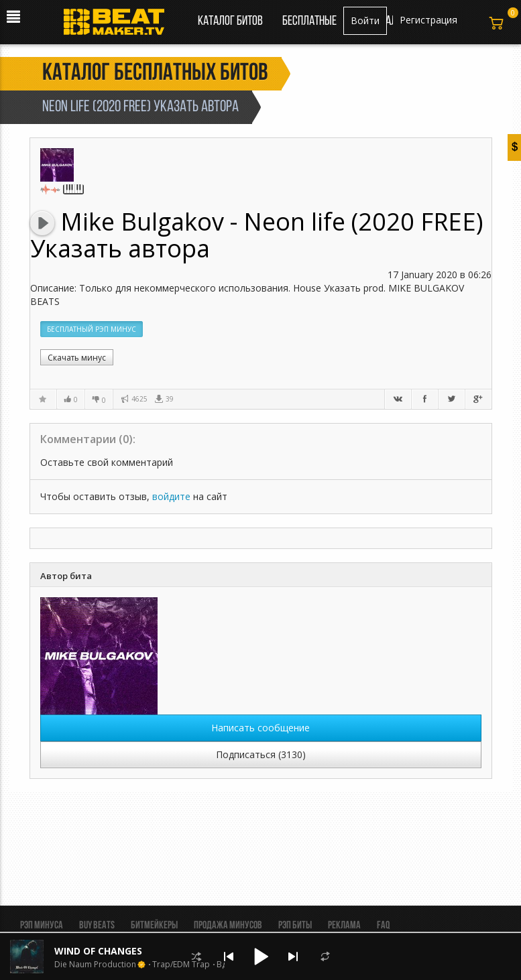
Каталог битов (230, 21)
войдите (171, 496)
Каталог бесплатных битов (155, 74)
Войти (365, 20)
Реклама (344, 926)
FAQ (383, 926)
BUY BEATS (97, 926)
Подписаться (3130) (261, 754)
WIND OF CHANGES (98, 951)
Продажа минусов (228, 926)
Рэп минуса (42, 926)
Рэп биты (295, 926)
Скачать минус (77, 358)
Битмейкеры (154, 926)
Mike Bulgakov (145, 222)
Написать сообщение (260, 728)
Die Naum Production (95, 965)
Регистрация (428, 20)
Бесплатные (310, 21)
